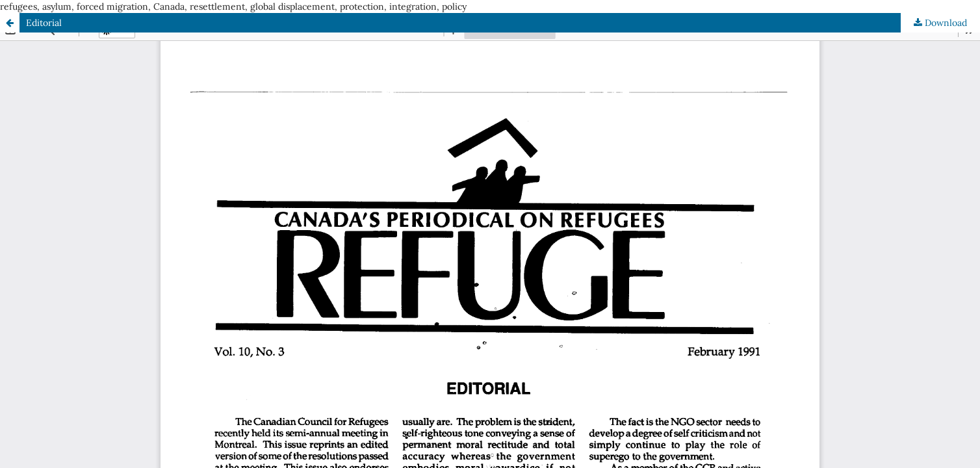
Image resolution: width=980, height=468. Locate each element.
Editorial (44, 23)
